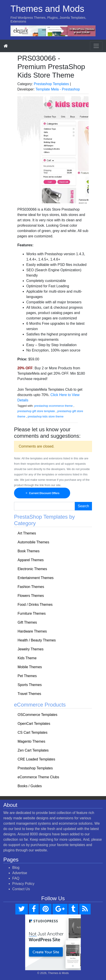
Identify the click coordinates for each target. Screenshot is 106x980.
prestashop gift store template (36, 411)
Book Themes (29, 551)
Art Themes (27, 533)
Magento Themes (31, 741)
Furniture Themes (32, 613)
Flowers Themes (31, 596)
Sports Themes (30, 685)
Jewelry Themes (31, 649)
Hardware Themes (32, 631)
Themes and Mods (47, 9)
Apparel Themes (31, 560)
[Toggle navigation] (96, 46)
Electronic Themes (32, 569)
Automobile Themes (33, 542)
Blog (16, 868)
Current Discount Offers (42, 493)
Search (83, 506)
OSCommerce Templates (37, 715)
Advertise (20, 873)
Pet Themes (27, 676)
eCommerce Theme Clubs (38, 777)
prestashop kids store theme (46, 416)
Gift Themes (27, 622)
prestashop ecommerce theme (53, 406)
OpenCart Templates (34, 724)
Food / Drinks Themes (35, 605)
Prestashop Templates (51, 84)
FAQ (16, 878)
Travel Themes (29, 694)
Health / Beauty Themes (37, 640)
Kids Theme (27, 658)
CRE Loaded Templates (36, 759)
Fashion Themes (31, 587)
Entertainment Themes (36, 578)
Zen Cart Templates (33, 750)
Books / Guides (30, 786)
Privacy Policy (23, 884)
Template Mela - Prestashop (58, 89)
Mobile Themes (30, 667)
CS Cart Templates (33, 732)
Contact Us (21, 889)
